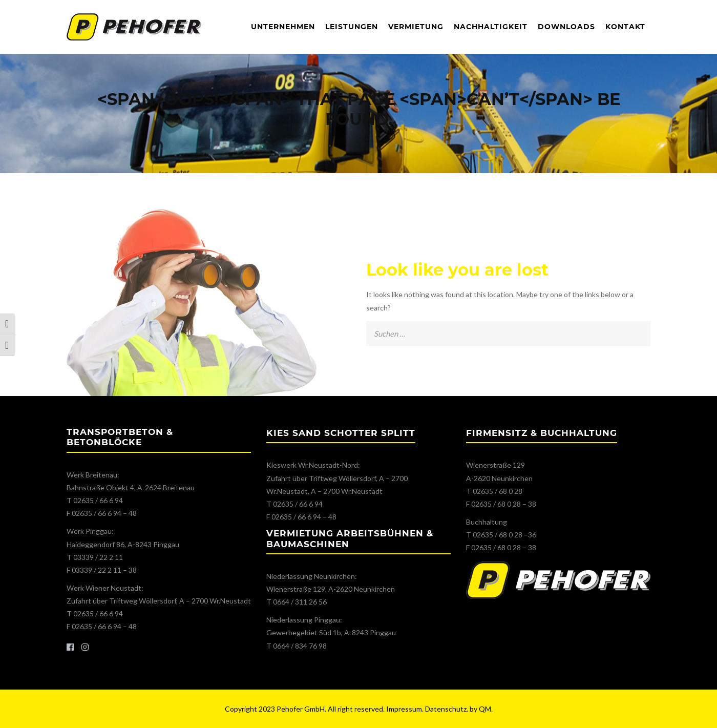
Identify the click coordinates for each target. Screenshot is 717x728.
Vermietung (416, 27)
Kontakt (625, 27)
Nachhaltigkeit (491, 27)
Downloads (566, 27)
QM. (486, 709)
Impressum (404, 709)
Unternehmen (283, 27)
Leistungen (352, 27)
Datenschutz (446, 709)
